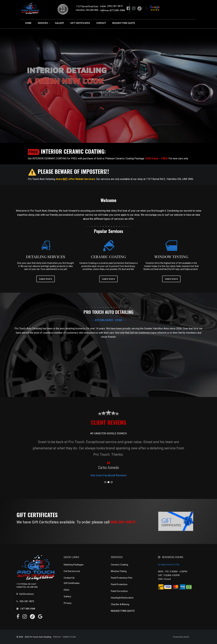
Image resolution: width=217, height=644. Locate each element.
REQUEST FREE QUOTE (124, 23)
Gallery (67, 596)
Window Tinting (119, 571)
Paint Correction (119, 591)
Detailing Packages (74, 565)
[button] (105, 482)
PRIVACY (57, 637)
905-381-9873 (123, 522)
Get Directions (25, 594)
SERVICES (43, 23)
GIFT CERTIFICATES (80, 23)
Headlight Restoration (122, 598)
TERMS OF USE (69, 637)
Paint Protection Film (122, 578)
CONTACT (101, 23)
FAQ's (67, 590)
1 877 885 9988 (26, 609)
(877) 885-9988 (117, 10)
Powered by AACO (181, 637)
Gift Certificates (72, 583)
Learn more (46, 279)
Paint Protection (119, 584)
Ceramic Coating (120, 565)
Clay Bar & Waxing (120, 604)
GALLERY (59, 23)
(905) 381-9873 (114, 6)
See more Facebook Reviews (108, 475)
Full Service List (72, 571)
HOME (28, 23)
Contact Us (69, 578)
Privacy (68, 603)
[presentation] (19, 462)
